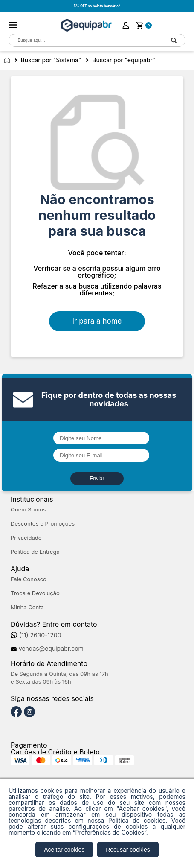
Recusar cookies (128, 850)
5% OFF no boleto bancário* (97, 6)
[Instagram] (29, 712)
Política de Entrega (35, 552)
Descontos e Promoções (43, 524)
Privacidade (26, 538)
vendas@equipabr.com (51, 649)
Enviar (97, 479)
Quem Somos (28, 510)
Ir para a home (97, 321)
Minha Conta (27, 607)
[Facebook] (16, 712)
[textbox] (85, 40)
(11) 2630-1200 (40, 635)
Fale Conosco (29, 579)
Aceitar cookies (64, 850)
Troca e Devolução (35, 593)
